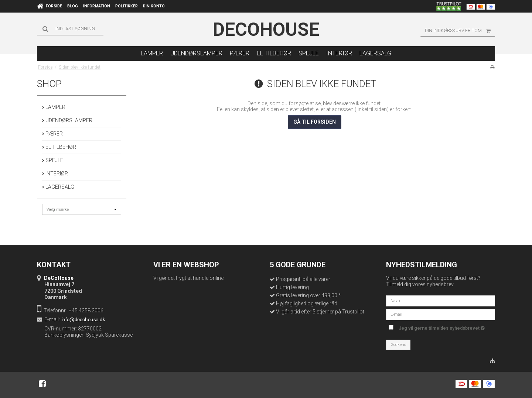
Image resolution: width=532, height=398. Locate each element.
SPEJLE (53, 160)
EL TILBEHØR (59, 147)
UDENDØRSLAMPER (67, 120)
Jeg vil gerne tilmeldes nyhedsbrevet (442, 327)
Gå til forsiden (315, 122)
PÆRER (52, 134)
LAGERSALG (58, 187)
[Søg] (70, 29)
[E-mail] (441, 314)
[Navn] (441, 300)
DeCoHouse (266, 30)
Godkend (398, 345)
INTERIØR (55, 174)
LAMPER (54, 107)
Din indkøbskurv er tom (460, 31)
